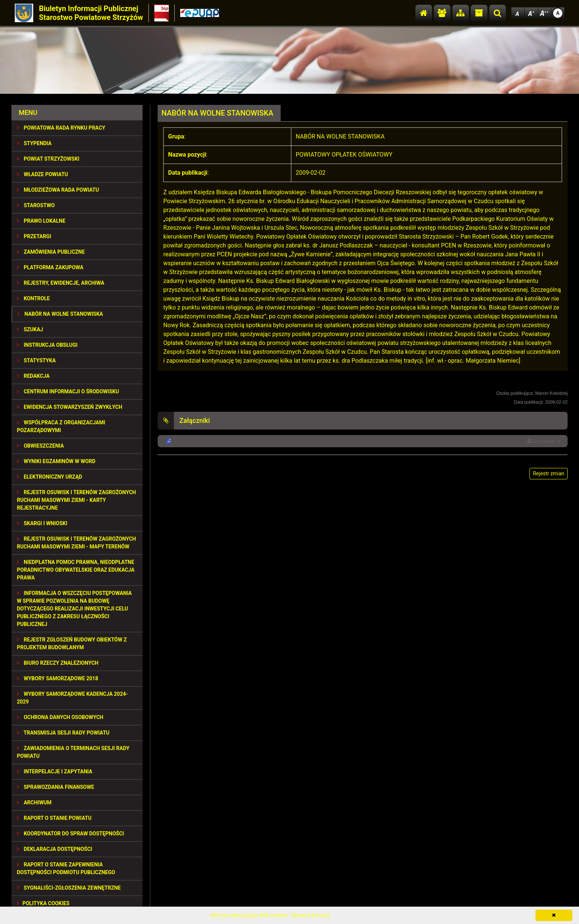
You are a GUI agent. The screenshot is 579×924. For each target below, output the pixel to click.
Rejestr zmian (549, 473)
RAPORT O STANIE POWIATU (54, 818)
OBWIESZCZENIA (40, 446)
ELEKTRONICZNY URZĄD (50, 477)
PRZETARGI (34, 236)
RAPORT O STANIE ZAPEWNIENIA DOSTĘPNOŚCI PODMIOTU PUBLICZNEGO (66, 868)
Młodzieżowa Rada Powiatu (58, 190)
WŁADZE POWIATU (42, 174)
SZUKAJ (30, 329)
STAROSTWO (36, 205)
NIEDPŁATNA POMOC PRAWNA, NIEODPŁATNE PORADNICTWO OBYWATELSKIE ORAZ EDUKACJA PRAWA (76, 570)
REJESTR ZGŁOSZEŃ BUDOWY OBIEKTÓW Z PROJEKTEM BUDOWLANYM (72, 644)
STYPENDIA (34, 143)
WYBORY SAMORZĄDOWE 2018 (58, 678)
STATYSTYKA (36, 360)
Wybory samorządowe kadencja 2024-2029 (73, 698)
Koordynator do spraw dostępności (71, 834)
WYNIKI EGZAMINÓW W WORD (56, 461)
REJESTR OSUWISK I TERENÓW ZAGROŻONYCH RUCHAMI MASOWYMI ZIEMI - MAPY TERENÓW (77, 543)
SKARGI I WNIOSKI (42, 523)
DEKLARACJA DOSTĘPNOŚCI (55, 849)
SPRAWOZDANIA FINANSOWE (56, 787)
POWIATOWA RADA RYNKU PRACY (61, 128)
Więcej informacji (311, 915)
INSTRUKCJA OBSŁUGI (47, 345)
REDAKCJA (33, 376)
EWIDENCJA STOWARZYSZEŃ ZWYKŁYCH (70, 407)
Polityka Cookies (43, 903)
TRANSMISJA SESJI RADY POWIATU (63, 733)
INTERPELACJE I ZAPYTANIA (55, 771)
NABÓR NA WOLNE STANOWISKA (60, 314)
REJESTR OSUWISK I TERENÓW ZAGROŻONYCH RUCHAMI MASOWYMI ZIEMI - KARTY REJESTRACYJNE (77, 500)
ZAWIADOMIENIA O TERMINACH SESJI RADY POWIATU (73, 752)
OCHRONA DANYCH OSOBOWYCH (60, 717)
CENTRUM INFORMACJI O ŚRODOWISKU (68, 391)
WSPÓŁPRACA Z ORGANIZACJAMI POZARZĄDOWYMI (61, 426)
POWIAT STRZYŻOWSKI (48, 159)
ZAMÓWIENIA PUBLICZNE (51, 252)
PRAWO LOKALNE (41, 221)
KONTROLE (33, 298)
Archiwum (34, 802)
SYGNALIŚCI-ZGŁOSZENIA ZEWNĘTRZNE (69, 888)
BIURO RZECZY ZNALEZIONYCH (58, 663)
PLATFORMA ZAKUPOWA (50, 267)
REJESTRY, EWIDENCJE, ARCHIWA (61, 283)
